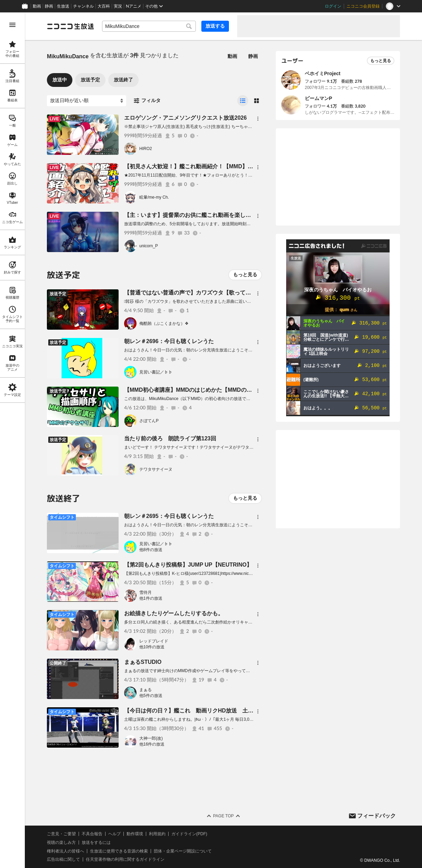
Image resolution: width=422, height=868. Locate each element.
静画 (49, 6)
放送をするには (96, 842)
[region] (12, 440)
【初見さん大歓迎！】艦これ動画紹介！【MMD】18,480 (194, 166)
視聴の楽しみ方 (61, 842)
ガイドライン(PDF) (189, 834)
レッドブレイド (154, 641)
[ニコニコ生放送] (70, 26)
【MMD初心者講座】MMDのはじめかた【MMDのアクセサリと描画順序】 (216, 390)
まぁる (145, 690)
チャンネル (83, 6)
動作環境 (135, 834)
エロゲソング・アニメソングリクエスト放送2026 (185, 118)
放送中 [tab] (60, 80)
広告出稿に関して (63, 859)
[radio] (243, 101)
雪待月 (145, 592)
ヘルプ (114, 834)
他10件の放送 (152, 647)
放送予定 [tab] (90, 80)
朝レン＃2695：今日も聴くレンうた (169, 516)
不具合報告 (92, 834)
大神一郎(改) (151, 738)
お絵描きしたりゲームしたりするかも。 (174, 613)
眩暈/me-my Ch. (154, 197)
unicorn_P (149, 246)
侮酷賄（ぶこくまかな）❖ (164, 323)
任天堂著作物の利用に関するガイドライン (125, 859)
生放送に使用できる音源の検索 (119, 851)
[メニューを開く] (12, 25)
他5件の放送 (151, 696)
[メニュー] (258, 119)
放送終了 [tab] (123, 80)
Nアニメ (134, 6)
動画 (37, 6)
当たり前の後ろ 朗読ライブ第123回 (170, 438)
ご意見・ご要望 (61, 834)
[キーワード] (149, 26)
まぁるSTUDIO (143, 662)
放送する (215, 26)
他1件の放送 (151, 598)
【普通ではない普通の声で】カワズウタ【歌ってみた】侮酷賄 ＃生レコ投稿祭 (223, 293)
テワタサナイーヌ (156, 469)
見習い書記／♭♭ (156, 372)
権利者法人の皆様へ (66, 851)
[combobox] (149, 26)
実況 (118, 6)
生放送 (63, 6)
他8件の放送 (151, 550)
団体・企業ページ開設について (183, 851)
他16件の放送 (152, 744)
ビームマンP (318, 98)
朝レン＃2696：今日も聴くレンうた (169, 341)
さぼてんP (149, 421)
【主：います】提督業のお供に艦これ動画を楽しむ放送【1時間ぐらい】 (214, 215)
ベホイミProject (323, 73)
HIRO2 (146, 149)
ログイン (333, 6)
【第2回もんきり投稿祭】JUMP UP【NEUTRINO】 (188, 565)
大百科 (104, 6)
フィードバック (376, 816)
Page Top (223, 816)
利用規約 (157, 834)
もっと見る (245, 275)
